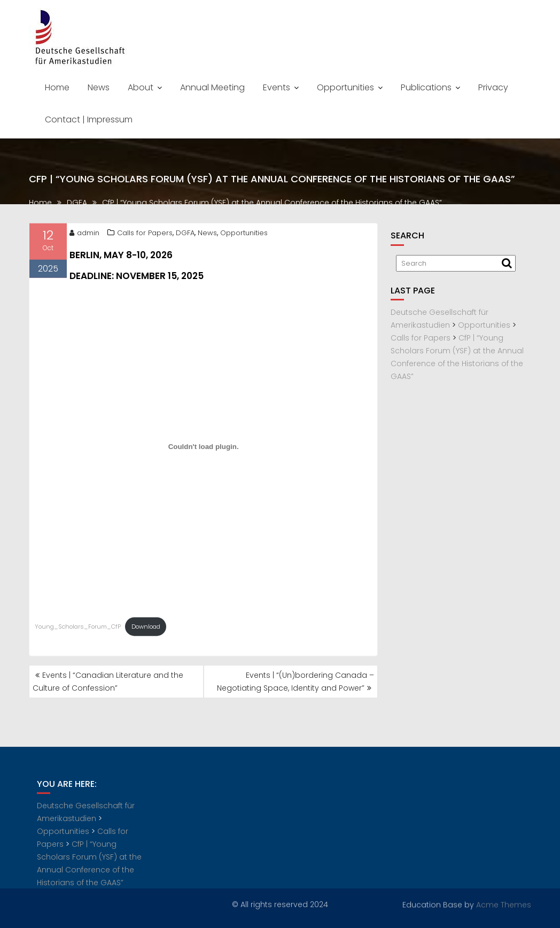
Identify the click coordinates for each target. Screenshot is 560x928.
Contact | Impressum (89, 119)
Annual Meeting (212, 87)
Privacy (493, 87)
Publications (426, 87)
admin (84, 235)
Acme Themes (504, 904)
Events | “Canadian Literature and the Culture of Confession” (108, 682)
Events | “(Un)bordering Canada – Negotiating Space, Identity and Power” (295, 682)
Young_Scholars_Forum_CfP (78, 629)
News (99, 87)
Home (57, 87)
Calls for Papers (145, 235)
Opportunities (345, 87)
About (141, 87)
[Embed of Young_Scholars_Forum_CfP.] (203, 449)
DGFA (185, 235)
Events (277, 87)
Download (146, 629)
